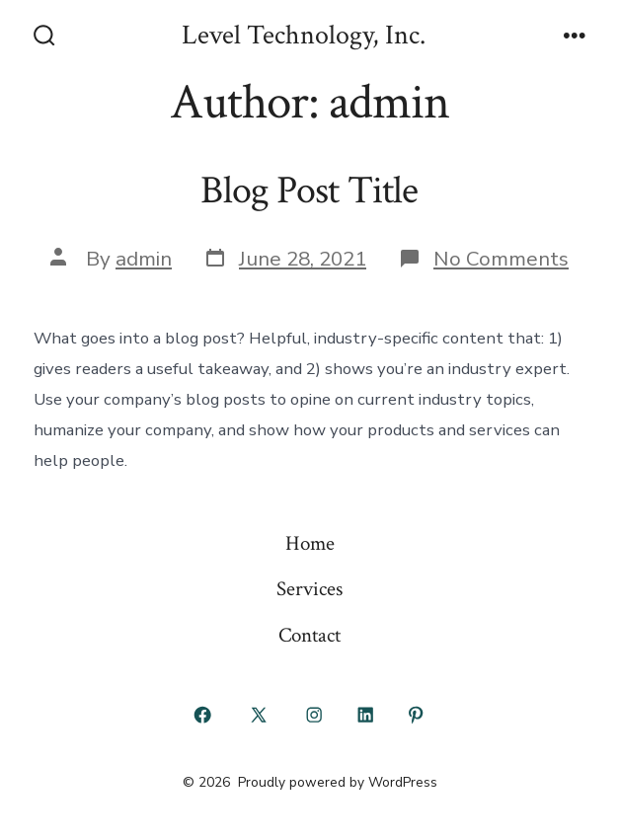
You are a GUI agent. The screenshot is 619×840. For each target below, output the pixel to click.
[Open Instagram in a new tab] (315, 715)
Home (310, 543)
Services (309, 589)
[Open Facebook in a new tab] (203, 715)
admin (144, 259)
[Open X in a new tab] (258, 715)
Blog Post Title (309, 191)
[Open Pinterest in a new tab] (417, 715)
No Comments (501, 259)
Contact (309, 635)
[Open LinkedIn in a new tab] (365, 715)
